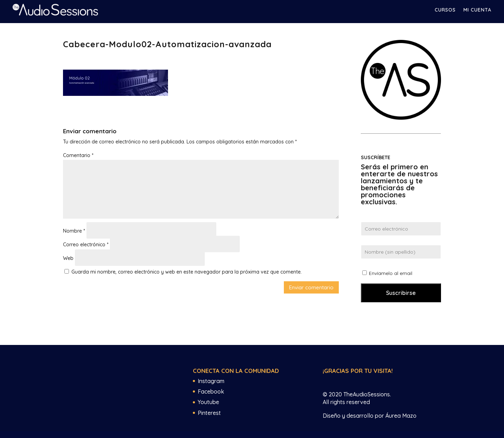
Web (68, 258)
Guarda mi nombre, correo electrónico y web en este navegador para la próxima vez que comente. (187, 272)
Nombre (74, 231)
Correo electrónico (86, 245)
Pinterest (209, 413)
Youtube (208, 402)
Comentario (78, 155)
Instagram (211, 381)
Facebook (211, 391)
